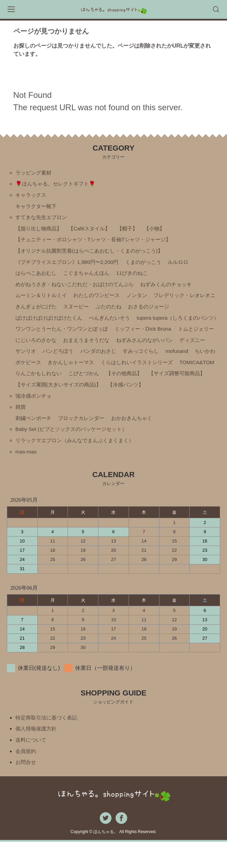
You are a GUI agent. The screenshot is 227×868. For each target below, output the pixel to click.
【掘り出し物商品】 (40, 231)
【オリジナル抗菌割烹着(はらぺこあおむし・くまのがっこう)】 (94, 254)
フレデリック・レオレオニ (48, 313)
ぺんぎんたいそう (166, 324)
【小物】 (162, 231)
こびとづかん (132, 394)
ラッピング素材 (35, 173)
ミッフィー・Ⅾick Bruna (45, 348)
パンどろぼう (32, 371)
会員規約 (26, 777)
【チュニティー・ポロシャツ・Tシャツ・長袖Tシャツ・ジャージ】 (98, 243)
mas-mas (27, 476)
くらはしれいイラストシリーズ (144, 382)
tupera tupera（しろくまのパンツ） (59, 336)
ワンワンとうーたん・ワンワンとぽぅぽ (159, 336)
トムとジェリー (101, 348)
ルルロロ (188, 266)
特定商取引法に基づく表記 (48, 742)
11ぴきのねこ (139, 278)
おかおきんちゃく (139, 441)
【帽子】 (134, 231)
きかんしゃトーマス (74, 382)
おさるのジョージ (37, 324)
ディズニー (152, 359)
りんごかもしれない (84, 394)
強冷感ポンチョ (35, 417)
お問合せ (26, 788)
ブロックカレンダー (85, 441)
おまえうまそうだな (40, 359)
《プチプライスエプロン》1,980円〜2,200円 (70, 266)
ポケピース (29, 382)
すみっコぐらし (119, 371)
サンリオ (183, 359)
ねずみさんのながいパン (101, 359)
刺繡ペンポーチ (35, 441)
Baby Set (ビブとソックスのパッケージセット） (75, 452)
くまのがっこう (151, 266)
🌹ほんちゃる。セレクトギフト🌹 (58, 185)
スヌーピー (152, 313)
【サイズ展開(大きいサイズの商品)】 (128, 406)
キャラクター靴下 (37, 208)
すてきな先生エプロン (43, 220)
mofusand (157, 371)
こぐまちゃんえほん (91, 278)
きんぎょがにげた (110, 313)
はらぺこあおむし (37, 278)
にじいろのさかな (149, 348)
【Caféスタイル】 (94, 231)
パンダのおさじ (74, 371)
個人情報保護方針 (37, 754)
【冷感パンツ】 (200, 406)
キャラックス (32, 196)
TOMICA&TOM (34, 394)
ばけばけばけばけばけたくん (101, 324)
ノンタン (144, 301)
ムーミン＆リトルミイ (43, 301)
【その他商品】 (174, 394)
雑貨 (21, 429)
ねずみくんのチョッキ (176, 289)
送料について (32, 765)
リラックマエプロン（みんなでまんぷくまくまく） (79, 464)
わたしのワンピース (101, 301)
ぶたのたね (186, 313)
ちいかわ (187, 371)
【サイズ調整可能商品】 (46, 406)
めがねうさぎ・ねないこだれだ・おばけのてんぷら (79, 289)
